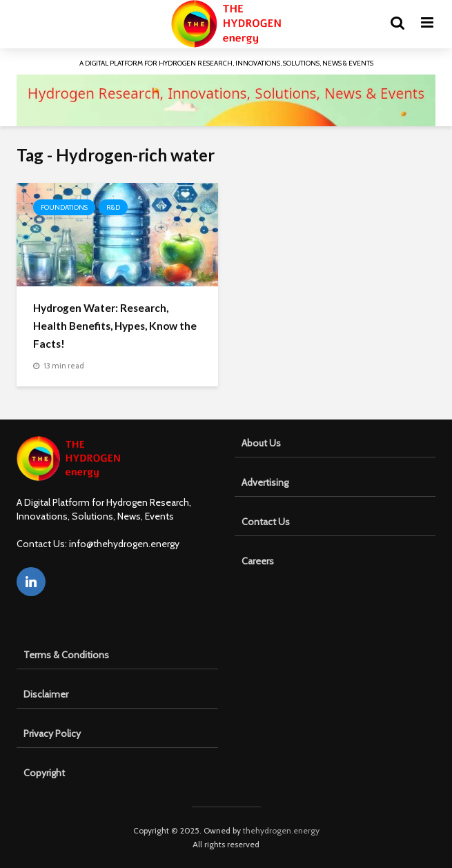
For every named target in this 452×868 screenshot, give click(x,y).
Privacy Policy (52, 733)
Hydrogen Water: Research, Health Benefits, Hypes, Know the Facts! (115, 326)
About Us (261, 443)
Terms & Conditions (66, 655)
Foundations (64, 207)
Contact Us (266, 522)
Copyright (44, 773)
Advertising (265, 482)
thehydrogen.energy (281, 830)
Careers (258, 561)
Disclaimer (46, 694)
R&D (113, 207)
